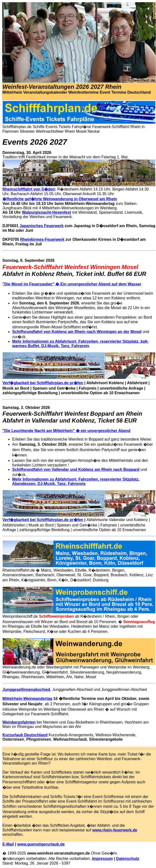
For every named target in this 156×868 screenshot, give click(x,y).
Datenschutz (128, 859)
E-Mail (8, 844)
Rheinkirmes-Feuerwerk (42, 239)
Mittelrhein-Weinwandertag (27, 699)
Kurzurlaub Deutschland (25, 735)
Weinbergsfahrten (19, 722)
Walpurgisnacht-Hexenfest (46, 212)
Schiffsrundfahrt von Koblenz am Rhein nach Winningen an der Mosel (77, 332)
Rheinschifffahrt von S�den (29, 189)
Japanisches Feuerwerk (42, 226)
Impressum (102, 859)
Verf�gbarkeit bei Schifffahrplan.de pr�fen (43, 383)
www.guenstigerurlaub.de (41, 844)
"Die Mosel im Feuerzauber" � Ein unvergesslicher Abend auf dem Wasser (72, 284)
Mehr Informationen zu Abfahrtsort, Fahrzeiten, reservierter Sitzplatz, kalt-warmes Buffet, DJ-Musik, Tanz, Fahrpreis (80, 344)
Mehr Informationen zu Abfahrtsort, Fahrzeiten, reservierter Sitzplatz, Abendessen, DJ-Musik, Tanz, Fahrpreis (76, 481)
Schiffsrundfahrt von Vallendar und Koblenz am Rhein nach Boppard (76, 469)
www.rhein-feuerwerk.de (115, 830)
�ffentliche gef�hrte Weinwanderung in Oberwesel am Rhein (60, 199)
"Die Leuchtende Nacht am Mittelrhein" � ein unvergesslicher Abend (66, 431)
